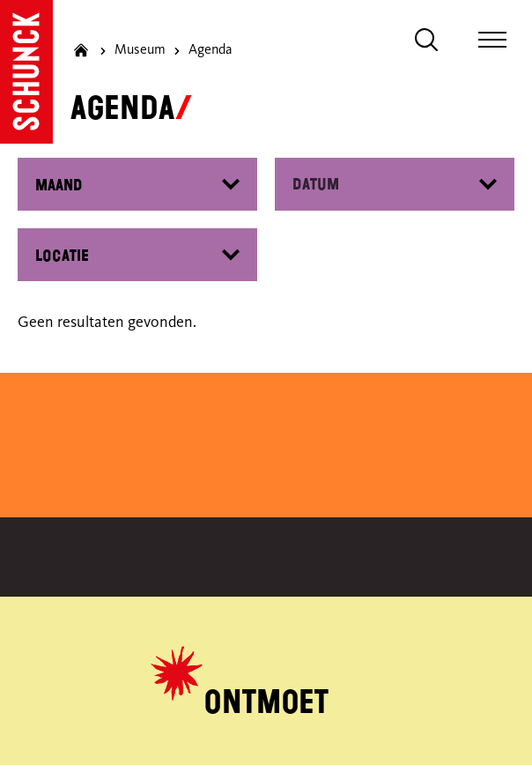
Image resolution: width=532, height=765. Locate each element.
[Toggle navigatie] (492, 40)
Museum (140, 50)
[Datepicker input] (395, 184)
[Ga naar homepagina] (81, 50)
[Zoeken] (426, 40)
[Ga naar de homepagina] (26, 72)
